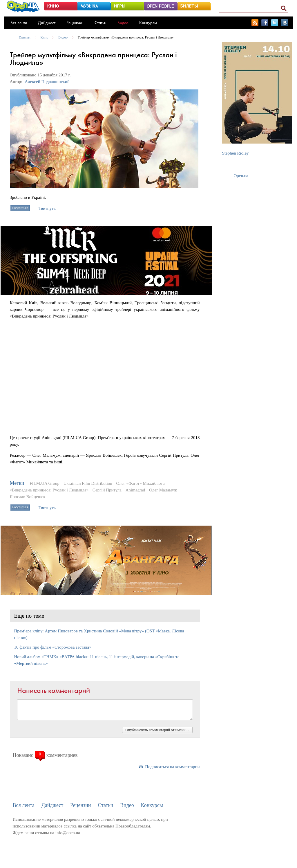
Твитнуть (47, 208)
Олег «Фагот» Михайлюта (141, 483)
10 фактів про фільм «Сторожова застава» (53, 647)
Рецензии (75, 23)
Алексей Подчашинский (47, 82)
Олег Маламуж (163, 490)
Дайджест (47, 23)
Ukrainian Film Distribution (88, 483)
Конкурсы (148, 23)
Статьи (100, 23)
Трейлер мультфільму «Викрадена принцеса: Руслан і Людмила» (126, 37)
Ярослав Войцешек (28, 497)
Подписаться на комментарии (172, 767)
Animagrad (135, 490)
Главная (25, 37)
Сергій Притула (107, 490)
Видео (123, 23)
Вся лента (19, 23)
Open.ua (241, 176)
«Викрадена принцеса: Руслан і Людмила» (49, 490)
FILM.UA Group (45, 483)
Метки (17, 483)
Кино (45, 37)
